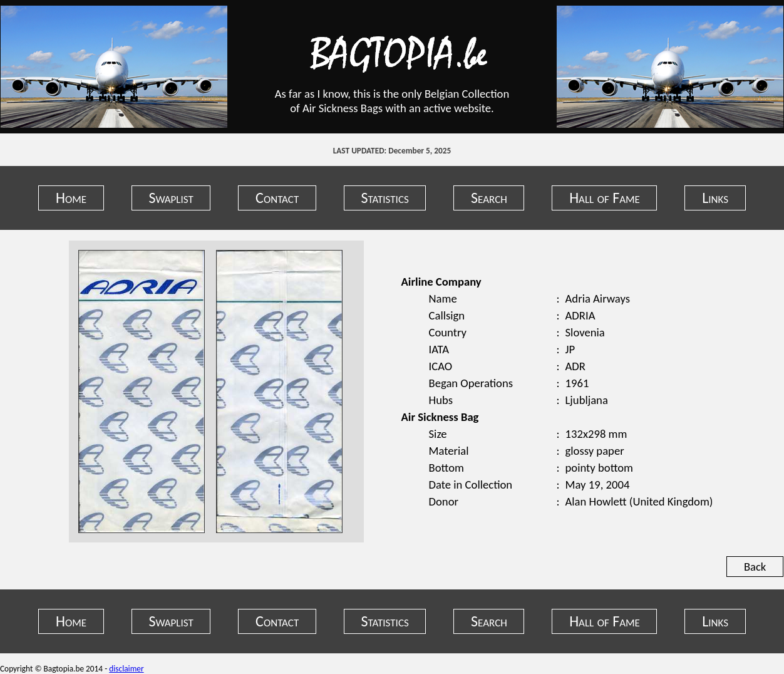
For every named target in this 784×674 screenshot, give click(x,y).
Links (715, 198)
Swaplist (171, 198)
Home (71, 198)
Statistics (385, 198)
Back (755, 567)
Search (489, 198)
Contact (277, 198)
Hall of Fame (605, 198)
